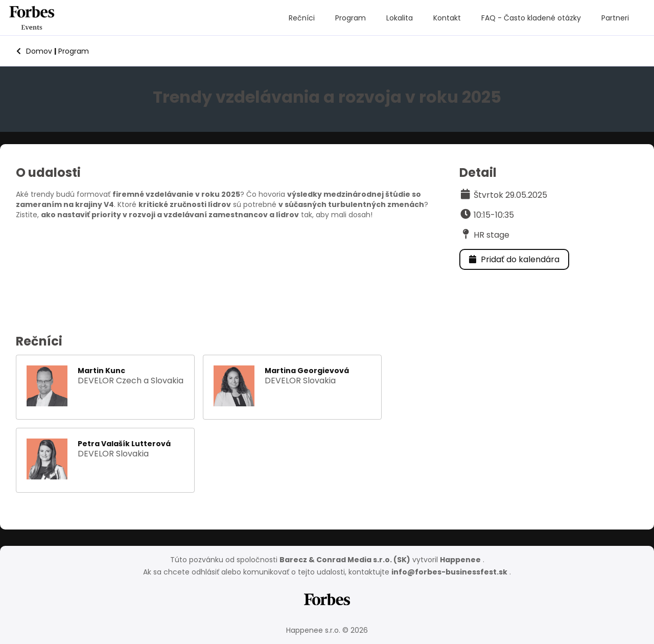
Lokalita (400, 18)
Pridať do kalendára (514, 259)
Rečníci (302, 18)
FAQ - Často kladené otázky (531, 18)
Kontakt (447, 18)
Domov (34, 51)
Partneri (615, 18)
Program (351, 18)
